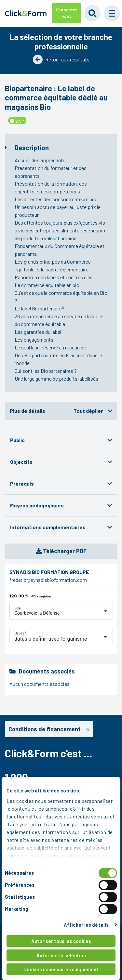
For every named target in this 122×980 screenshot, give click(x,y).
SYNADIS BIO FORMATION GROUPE (49, 572)
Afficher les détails (86, 925)
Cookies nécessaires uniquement (61, 969)
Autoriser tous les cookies (61, 941)
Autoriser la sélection (61, 955)
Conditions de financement (49, 729)
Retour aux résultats (61, 59)
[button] (112, 13)
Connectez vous (67, 13)
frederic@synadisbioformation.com (48, 580)
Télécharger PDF (61, 551)
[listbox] (62, 614)
